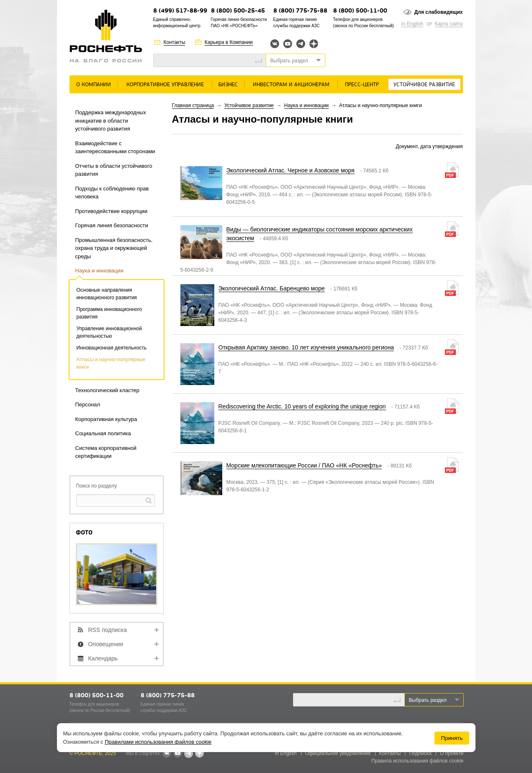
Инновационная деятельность (112, 348)
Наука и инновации (99, 271)
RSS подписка (108, 630)
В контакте (167, 754)
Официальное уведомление (338, 753)
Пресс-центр (362, 85)
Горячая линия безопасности (112, 225)
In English (412, 24)
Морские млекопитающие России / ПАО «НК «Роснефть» (304, 465)
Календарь (103, 658)
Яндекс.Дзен (314, 44)
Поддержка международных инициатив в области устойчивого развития (111, 121)
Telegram (301, 44)
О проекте (452, 753)
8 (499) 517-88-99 (180, 11)
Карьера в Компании (229, 42)
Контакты (175, 42)
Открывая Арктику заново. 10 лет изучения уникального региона (306, 347)
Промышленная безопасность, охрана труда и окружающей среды (114, 248)
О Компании (94, 85)
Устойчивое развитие (424, 85)
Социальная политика (103, 433)
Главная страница (193, 105)
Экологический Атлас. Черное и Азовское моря (290, 170)
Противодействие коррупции (112, 211)
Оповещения (106, 644)
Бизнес (228, 85)
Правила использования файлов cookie (418, 761)
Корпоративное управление (165, 85)
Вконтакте (275, 44)
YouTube (288, 44)
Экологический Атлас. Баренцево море (272, 288)
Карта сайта (449, 24)
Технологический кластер (108, 390)
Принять (452, 738)
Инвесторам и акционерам (291, 85)
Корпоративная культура (106, 419)
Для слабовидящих (439, 12)
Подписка (420, 753)
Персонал (88, 404)
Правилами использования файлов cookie (158, 742)
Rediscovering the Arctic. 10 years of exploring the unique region (302, 406)
